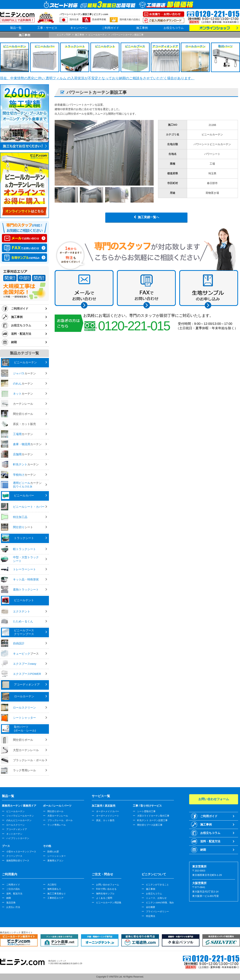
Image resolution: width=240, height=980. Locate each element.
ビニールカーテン (15, 811)
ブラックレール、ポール (60, 820)
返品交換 (11, 903)
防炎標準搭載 (99, 19)
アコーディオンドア (17, 829)
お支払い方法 (13, 907)
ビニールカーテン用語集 (109, 903)
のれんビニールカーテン (19, 820)
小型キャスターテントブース (21, 852)
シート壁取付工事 (146, 811)
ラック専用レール (57, 825)
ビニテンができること (157, 885)
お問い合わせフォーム (108, 885)
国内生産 (74, 19)
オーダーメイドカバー (108, 811)
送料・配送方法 (21, 334)
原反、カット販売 (105, 820)
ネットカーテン (14, 834)
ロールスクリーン (15, 825)
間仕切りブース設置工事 (150, 825)
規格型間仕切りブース (18, 861)
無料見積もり (54, 889)
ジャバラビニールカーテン (20, 816)
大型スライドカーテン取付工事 (153, 816)
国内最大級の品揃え (130, 19)
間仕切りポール (55, 811)
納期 (14, 342)
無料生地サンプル (105, 894)
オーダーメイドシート (108, 816)
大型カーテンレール (58, 816)
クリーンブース (14, 856)
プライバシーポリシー (157, 912)
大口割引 (52, 885)
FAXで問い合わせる (106, 889)
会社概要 (151, 907)
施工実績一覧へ (148, 217)
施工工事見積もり (57, 894)
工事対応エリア (55, 898)
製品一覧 (16, 28)
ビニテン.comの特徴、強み (160, 903)
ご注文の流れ (13, 889)
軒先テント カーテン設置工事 (152, 820)
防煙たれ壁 (53, 852)
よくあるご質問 (104, 898)
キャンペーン (79, 28)
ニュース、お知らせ (156, 898)
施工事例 (142, 28)
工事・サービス (47, 28)
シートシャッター (57, 856)
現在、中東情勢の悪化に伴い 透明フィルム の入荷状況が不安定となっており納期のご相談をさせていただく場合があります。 (97, 78)
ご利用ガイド (110, 28)
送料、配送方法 (14, 894)
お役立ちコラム (174, 28)
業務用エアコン (55, 861)
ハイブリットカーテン (18, 838)
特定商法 (151, 916)
